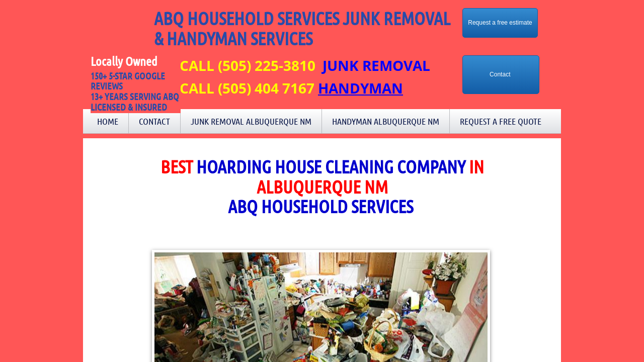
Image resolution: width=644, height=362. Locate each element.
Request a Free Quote (501, 121)
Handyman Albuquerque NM (386, 121)
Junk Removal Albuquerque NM (251, 121)
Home (108, 121)
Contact (154, 121)
